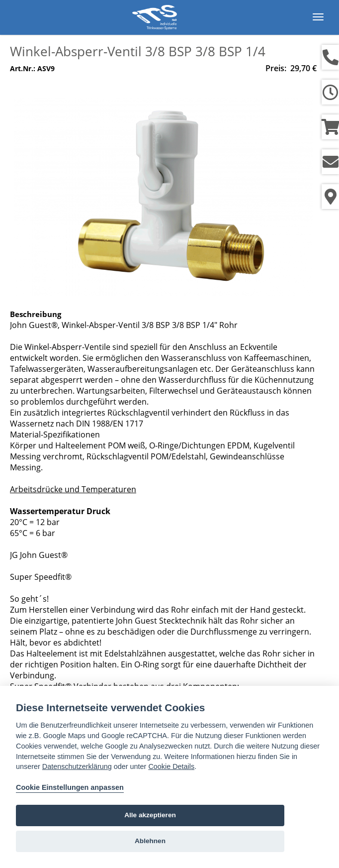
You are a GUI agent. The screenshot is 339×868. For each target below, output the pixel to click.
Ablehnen (150, 841)
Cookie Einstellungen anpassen (70, 787)
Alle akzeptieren (150, 815)
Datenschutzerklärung (77, 766)
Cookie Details (171, 766)
